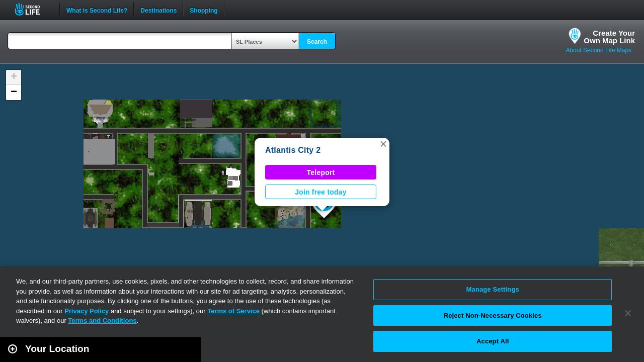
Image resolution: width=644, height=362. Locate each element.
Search (317, 42)
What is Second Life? (97, 10)
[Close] (628, 313)
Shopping (204, 10)
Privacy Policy (87, 311)
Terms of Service (233, 311)
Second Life (33, 9)
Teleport (321, 172)
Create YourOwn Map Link (609, 37)
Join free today (321, 192)
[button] (383, 144)
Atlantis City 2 (293, 150)
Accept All (493, 341)
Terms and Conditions (102, 321)
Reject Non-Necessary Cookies (493, 315)
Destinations (158, 10)
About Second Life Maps (598, 50)
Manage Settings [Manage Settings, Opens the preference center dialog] (493, 289)
